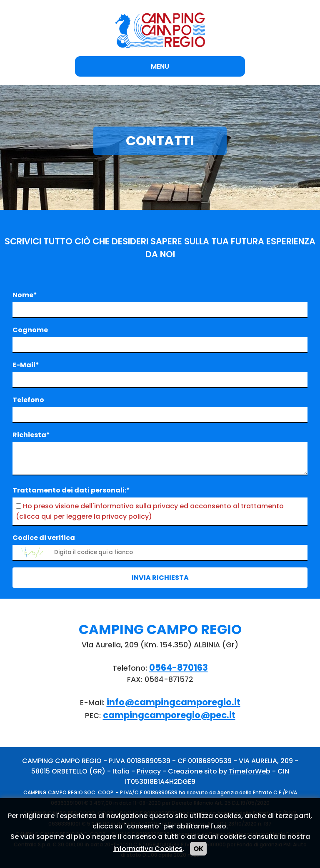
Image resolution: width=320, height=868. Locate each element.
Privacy (149, 771)
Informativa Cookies (148, 849)
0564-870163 (179, 668)
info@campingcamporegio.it (174, 702)
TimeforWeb (250, 771)
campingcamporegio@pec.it (169, 715)
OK (198, 849)
